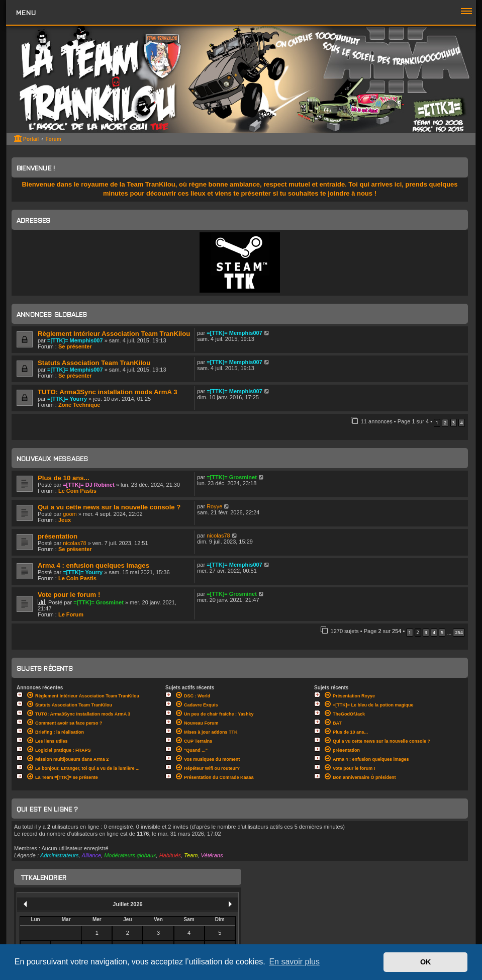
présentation (58, 536)
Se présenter (75, 346)
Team (191, 855)
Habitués (170, 855)
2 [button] (445, 423)
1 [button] (409, 632)
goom (70, 514)
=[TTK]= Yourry (67, 399)
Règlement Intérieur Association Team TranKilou (114, 334)
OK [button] (426, 962)
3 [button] (454, 423)
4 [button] (462, 423)
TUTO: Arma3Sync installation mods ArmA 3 (107, 392)
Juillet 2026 (127, 904)
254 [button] (459, 632)
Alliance (92, 855)
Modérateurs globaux (130, 855)
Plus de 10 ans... (64, 478)
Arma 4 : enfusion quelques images (93, 565)
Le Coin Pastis (77, 491)
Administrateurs (59, 855)
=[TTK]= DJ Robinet (89, 485)
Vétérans (212, 855)
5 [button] (442, 632)
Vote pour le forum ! (69, 595)
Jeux (65, 520)
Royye (214, 506)
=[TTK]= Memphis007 (75, 340)
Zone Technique (79, 405)
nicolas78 (74, 543)
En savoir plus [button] (294, 962)
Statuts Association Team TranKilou (94, 363)
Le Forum (71, 614)
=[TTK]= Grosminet (232, 477)
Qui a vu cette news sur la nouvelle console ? (109, 507)
